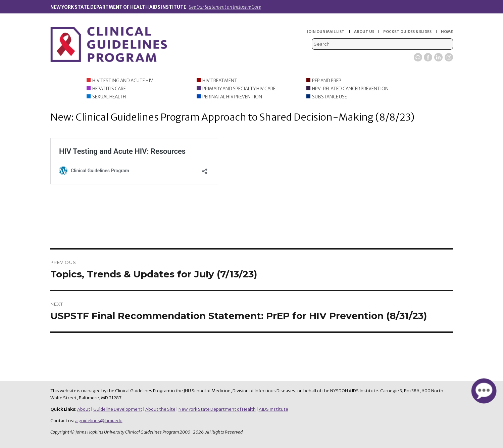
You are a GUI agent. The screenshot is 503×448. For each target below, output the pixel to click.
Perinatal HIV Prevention (232, 97)
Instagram (449, 57)
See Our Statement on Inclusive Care (225, 7)
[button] (484, 391)
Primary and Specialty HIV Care (239, 89)
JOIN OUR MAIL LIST (326, 32)
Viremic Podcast (418, 57)
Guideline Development (118, 409)
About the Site (160, 409)
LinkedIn (438, 57)
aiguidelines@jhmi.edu (99, 421)
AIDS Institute (273, 409)
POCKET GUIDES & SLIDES (407, 32)
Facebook (428, 57)
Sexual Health (109, 97)
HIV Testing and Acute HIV (123, 81)
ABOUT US (364, 32)
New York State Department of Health (217, 409)
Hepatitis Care (109, 89)
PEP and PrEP (327, 81)
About (84, 409)
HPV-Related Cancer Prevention (350, 89)
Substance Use (330, 97)
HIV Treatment (220, 81)
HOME (447, 32)
